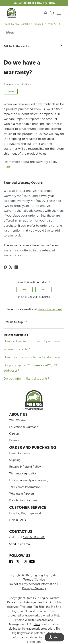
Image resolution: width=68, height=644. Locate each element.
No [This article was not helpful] (44, 289)
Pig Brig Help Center (17, 24)
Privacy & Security (34, 588)
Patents (14, 440)
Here (37, 624)
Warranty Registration (23, 473)
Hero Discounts (19, 453)
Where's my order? (17, 349)
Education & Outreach (24, 427)
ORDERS (39, 24)
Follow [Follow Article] (11, 91)
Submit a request (50, 309)
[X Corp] (11, 267)
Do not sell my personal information (32, 584)
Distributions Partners (23, 500)
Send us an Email (20, 544)
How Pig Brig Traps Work (25, 513)
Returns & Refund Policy (25, 467)
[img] (11, 561)
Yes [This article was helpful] (25, 289)
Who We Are (17, 420)
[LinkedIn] (16, 267)
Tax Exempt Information (25, 487)
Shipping (15, 460)
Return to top (16, 322)
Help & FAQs (17, 520)
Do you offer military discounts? (26, 379)
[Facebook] (5, 267)
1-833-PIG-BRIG (34, 537)
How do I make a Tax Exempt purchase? (32, 341)
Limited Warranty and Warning (29, 480)
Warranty (54, 24)
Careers (14, 434)
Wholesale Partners (22, 494)
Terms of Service (34, 580)
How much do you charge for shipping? (32, 357)
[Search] (34, 33)
